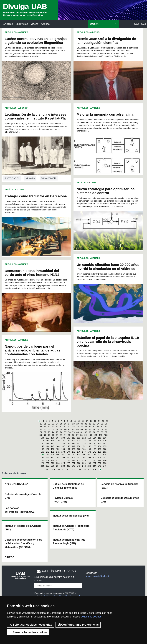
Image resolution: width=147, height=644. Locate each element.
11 (75, 421)
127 (94, 441)
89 (45, 435)
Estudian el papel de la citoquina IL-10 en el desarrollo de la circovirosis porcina (108, 342)
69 (102, 429)
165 (89, 449)
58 (57, 429)
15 (91, 421)
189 (79, 455)
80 (78, 432)
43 (65, 427)
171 (53, 452)
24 (57, 424)
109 (68, 438)
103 (106, 435)
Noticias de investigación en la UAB (23, 496)
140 (94, 443)
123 (73, 441)
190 (84, 455)
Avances (23, 32)
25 (61, 424)
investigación (12, 178)
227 (73, 463)
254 (84, 469)
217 (89, 460)
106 (53, 438)
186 (63, 455)
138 (84, 443)
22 (49, 424)
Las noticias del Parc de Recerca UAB (20, 510)
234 (42, 466)
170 (48, 452)
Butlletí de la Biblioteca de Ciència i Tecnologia (68, 486)
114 (94, 438)
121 (63, 441)
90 (49, 435)
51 (98, 427)
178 (89, 452)
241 (79, 466)
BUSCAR (94, 24)
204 (89, 457)
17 (99, 421)
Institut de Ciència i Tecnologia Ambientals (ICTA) (71, 528)
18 (103, 421)
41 (57, 427)
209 (48, 460)
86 (102, 432)
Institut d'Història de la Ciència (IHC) (23, 528)
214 (73, 460)
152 (89, 446)
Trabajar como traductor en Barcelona (36, 196)
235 (48, 466)
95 (69, 435)
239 (68, 466)
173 (63, 452)
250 (63, 469)
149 (73, 446)
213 (68, 460)
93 (61, 435)
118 (48, 441)
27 (69, 424)
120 (58, 441)
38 (45, 427)
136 (73, 443)
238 (63, 466)
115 (100, 438)
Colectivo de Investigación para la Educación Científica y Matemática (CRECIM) (23, 543)
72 (45, 432)
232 (100, 463)
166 (94, 449)
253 (79, 469)
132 (53, 443)
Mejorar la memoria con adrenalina (105, 114)
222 (48, 463)
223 (53, 463)
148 (68, 446)
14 (87, 421)
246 (105, 466)
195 (42, 457)
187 (68, 455)
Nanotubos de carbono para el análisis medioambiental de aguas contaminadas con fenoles (33, 350)
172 (58, 452)
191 (89, 455)
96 (73, 435)
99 (86, 435)
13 (83, 421)
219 (100, 460)
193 (99, 455)
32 (90, 424)
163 (79, 449)
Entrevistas (22, 24)
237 (58, 466)
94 (65, 435)
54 (41, 429)
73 (49, 432)
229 (84, 463)
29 (78, 424)
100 (90, 435)
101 (95, 435)
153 (94, 446)
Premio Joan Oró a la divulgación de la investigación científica (106, 41)
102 (101, 435)
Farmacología (49, 178)
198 (58, 457)
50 (94, 427)
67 (94, 429)
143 (42, 446)
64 (82, 429)
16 (95, 421)
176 (79, 452)
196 (48, 457)
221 (42, 463)
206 (100, 457)
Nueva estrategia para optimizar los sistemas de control (106, 191)
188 (73, 455)
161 (68, 449)
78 (69, 432)
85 (98, 432)
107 (58, 438)
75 (57, 432)
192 (94, 455)
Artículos (8, 24)
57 (53, 429)
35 (102, 424)
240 (73, 466)
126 (89, 441)
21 (45, 424)
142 (105, 443)
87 (106, 432)
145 (53, 446)
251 (69, 469)
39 (49, 427)
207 (105, 457)
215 (79, 460)
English (143, 24)
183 (47, 455)
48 (86, 427)
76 (61, 432)
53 (106, 427)
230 (89, 463)
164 (84, 449)
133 (58, 443)
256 (95, 469)
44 (69, 427)
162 (73, 449)
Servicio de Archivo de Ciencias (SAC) (119, 486)
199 (63, 457)
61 (69, 429)
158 (53, 449)
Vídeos (34, 24)
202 (79, 457)
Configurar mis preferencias (78, 625)
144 (48, 446)
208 (42, 460)
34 (98, 424)
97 (77, 435)
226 (68, 463)
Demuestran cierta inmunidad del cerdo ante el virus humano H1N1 (32, 273)
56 (49, 429)
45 (73, 427)
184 (53, 455)
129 (105, 441)
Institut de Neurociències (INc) (71, 516)
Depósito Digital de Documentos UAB (120, 500)
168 (105, 449)
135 (68, 443)
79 (73, 432)
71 (41, 432)
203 (84, 457)
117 (42, 441)
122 (68, 441)
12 (79, 421)
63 (78, 429)
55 (45, 429)
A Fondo (23, 108)
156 (42, 449)
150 (79, 446)
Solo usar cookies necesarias (30, 625)
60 (65, 429)
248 (53, 469)
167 (100, 449)
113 (89, 438)
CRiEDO (10, 557)
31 (86, 424)
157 (48, 449)
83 (90, 432)
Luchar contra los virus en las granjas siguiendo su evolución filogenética (36, 41)
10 (71, 421)
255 (89, 469)
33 (94, 424)
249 (58, 469)
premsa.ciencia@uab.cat (98, 576)
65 (86, 429)
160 (63, 449)
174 (68, 452)
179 (94, 452)
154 (100, 446)
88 (41, 435)
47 (82, 427)
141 (100, 443)
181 (105, 452)
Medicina (30, 178)
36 (106, 424)
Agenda (45, 24)
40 (53, 427)
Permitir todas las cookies (28, 632)
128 (100, 441)
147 (63, 446)
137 (79, 443)
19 (107, 421)
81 (82, 432)
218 (94, 460)
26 (65, 424)
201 (73, 457)
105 (48, 438)
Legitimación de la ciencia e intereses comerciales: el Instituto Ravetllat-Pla (35, 116)
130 (42, 443)
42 (61, 427)
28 (73, 424)
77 (65, 432)
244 (94, 466)
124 (79, 441)
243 (89, 466)
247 (48, 469)
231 (94, 463)
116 (105, 438)
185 (58, 455)
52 (102, 427)
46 (78, 427)
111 (79, 438)
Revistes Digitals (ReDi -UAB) (63, 500)
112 (84, 438)
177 (84, 452)
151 (84, 446)
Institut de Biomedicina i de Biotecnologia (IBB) (69, 542)
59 (61, 429)
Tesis (21, 190)
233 (105, 463)
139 (89, 443)
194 (105, 455)
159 (58, 449)
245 (100, 466)
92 (57, 435)
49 (90, 427)
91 (53, 435)
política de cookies (91, 617)
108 (63, 438)
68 (98, 429)
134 (63, 443)
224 (58, 463)
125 (84, 441)
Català (137, 24)
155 (105, 446)
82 (86, 432)
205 (94, 457)
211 (58, 460)
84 (94, 432)
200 (68, 457)
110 (73, 438)
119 (53, 441)
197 (53, 457)
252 (74, 469)
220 (105, 460)
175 (73, 452)
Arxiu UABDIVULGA (17, 484)
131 (48, 443)
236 (53, 466)
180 (100, 452)
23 (53, 424)
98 (81, 435)
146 (58, 446)
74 (53, 432)
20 (41, 424)
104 (42, 438)
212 (63, 460)
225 (63, 463)
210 (53, 460)
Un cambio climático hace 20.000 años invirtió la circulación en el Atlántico (108, 267)
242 (84, 466)
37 (41, 427)
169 (42, 452)
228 (79, 463)
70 (106, 429)
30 (82, 424)
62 (73, 429)
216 (84, 460)
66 (90, 429)
